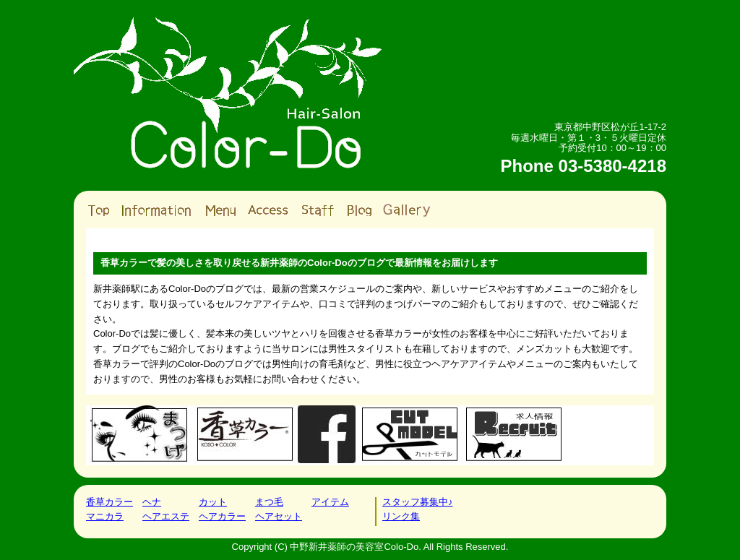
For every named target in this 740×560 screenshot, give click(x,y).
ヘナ (152, 502)
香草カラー (109, 502)
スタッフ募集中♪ (418, 502)
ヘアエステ (166, 516)
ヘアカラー (222, 516)
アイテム (330, 502)
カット (213, 502)
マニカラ (105, 516)
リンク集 (401, 516)
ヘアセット (279, 516)
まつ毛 (269, 502)
